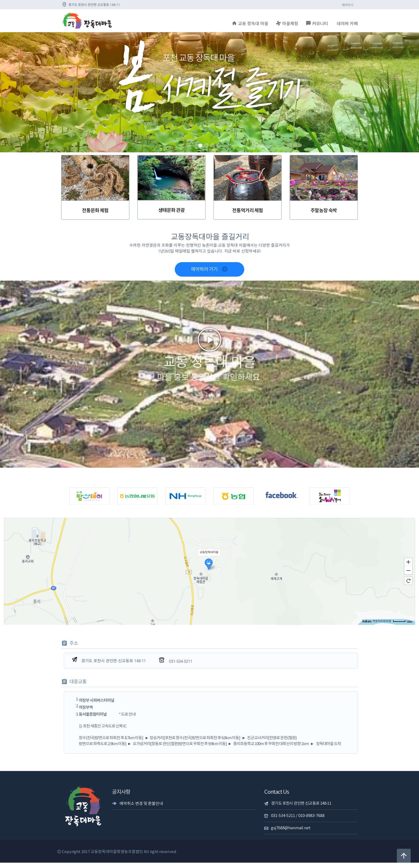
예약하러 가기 (210, 269)
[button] (31, 92)
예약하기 (348, 5)
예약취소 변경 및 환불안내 (141, 809)
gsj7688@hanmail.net (291, 833)
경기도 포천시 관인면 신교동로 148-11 (301, 809)
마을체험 (287, 23)
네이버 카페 (347, 24)
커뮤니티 (317, 23)
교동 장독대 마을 (250, 23)
